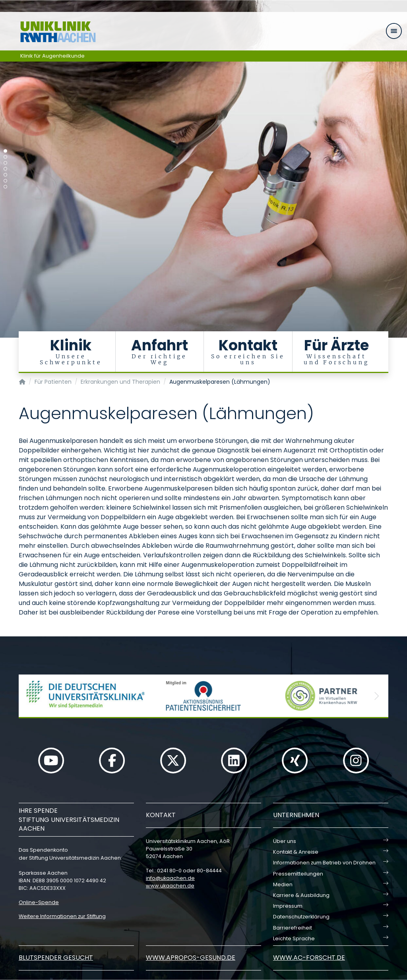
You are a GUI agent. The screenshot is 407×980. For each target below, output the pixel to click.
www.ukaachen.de (170, 886)
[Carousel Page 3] (5, 163)
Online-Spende (39, 902)
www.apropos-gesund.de (191, 958)
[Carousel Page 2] (5, 157)
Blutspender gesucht (56, 958)
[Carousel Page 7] (5, 187)
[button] (31, 696)
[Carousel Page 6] (5, 181)
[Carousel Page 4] (5, 169)
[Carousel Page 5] (5, 175)
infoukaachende (170, 878)
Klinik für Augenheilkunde (52, 56)
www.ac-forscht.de (309, 958)
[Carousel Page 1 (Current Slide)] (5, 151)
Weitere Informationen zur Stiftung (62, 916)
